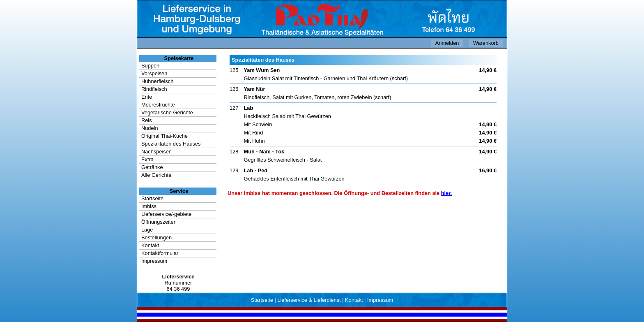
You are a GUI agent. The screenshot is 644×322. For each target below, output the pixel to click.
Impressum (154, 261)
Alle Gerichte (156, 175)
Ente (147, 97)
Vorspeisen (154, 73)
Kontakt (150, 245)
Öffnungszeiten (159, 222)
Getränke (152, 167)
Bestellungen (156, 237)
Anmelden (447, 43)
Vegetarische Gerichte (167, 112)
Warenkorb (486, 43)
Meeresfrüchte (158, 105)
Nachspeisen (156, 152)
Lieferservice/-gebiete (166, 214)
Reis (147, 120)
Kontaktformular (160, 253)
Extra (147, 159)
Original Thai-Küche (164, 136)
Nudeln (150, 128)
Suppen (150, 66)
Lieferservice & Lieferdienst (309, 300)
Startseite (152, 198)
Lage (147, 230)
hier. (446, 193)
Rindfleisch (154, 89)
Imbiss (149, 206)
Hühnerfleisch (157, 81)
